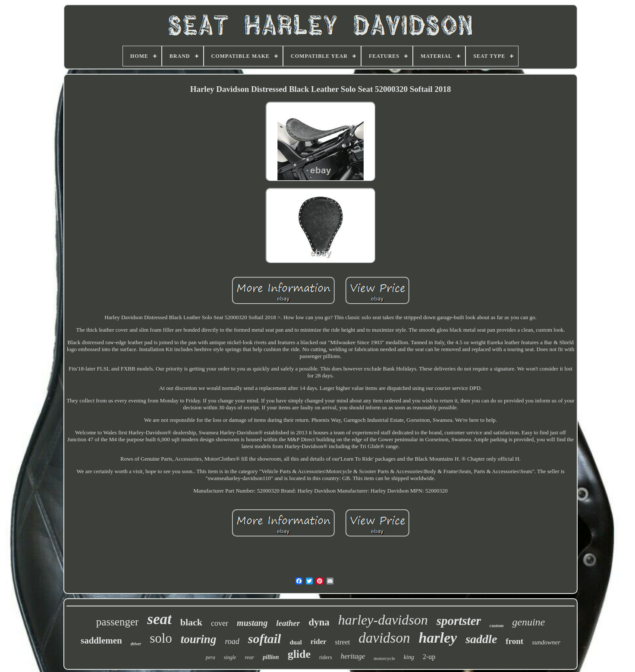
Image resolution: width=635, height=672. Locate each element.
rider (319, 642)
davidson (384, 638)
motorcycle (384, 658)
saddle (481, 639)
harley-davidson (383, 620)
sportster (459, 621)
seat (159, 619)
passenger (118, 622)
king (409, 657)
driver (136, 644)
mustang (252, 623)
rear (249, 657)
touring (199, 639)
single (230, 657)
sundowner (546, 642)
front (514, 641)
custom (497, 625)
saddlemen (101, 641)
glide (299, 654)
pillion (271, 657)
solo (161, 638)
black (191, 622)
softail (265, 639)
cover (220, 623)
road (232, 641)
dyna (319, 622)
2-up (429, 657)
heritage (353, 656)
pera (211, 657)
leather (288, 623)
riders (326, 657)
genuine (528, 622)
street (343, 642)
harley (438, 638)
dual (295, 642)
